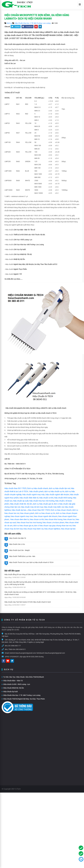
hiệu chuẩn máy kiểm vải (54, 507)
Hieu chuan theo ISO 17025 (39, 510)
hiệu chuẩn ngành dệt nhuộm (57, 495)
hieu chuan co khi (37, 519)
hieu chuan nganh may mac (22, 516)
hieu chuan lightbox (52, 529)
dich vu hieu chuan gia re (23, 526)
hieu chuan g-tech (27, 513)
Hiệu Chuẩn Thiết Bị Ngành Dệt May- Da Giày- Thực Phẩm (23, 699)
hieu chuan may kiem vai (34, 529)
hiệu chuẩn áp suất (21, 501)
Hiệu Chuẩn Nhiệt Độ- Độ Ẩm (13, 688)
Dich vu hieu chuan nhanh (61, 510)
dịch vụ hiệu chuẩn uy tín (54, 491)
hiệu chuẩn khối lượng (63, 498)
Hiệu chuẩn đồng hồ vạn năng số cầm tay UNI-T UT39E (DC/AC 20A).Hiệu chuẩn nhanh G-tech (38, 574)
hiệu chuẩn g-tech (36, 491)
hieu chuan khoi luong (54, 519)
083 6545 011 (21, 649)
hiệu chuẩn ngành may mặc (34, 495)
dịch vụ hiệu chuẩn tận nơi (59, 488)
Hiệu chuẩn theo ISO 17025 (15, 488)
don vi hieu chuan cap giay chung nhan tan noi (53, 526)
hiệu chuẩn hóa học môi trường (42, 501)
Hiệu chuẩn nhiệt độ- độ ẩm (21, 504)
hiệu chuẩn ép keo (19, 510)
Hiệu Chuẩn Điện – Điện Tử (12, 681)
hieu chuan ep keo (68, 529)
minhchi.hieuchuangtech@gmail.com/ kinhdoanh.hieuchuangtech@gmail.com (37, 653)
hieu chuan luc (69, 519)
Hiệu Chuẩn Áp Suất (10, 692)
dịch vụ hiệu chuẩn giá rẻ (43, 504)
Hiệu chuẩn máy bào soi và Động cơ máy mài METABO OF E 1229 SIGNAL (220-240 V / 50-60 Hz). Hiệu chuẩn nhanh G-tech (40, 593)
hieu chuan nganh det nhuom (45, 516)
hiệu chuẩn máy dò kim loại (32, 507)
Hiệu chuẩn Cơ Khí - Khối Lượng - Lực (16, 684)
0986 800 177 (16, 646)
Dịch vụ (9, 23)
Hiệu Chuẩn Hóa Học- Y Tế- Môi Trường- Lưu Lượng (33, 23)
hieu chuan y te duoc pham (53, 523)
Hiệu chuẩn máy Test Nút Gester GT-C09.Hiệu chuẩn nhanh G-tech (28, 602)
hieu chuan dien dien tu (20, 519)
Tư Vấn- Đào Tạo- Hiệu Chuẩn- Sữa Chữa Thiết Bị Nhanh (23, 677)
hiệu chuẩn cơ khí (46, 498)
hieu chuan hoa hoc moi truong (29, 523)
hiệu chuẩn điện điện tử (29, 498)
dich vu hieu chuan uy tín (45, 513)
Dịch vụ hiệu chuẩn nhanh (38, 488)
